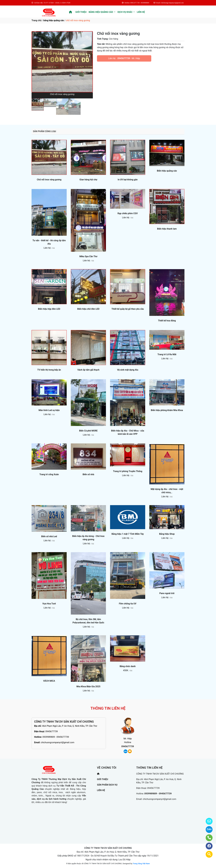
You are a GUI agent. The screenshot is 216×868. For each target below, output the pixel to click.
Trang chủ (36, 20)
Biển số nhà (88, 474)
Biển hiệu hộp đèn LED (49, 309)
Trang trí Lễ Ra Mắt (167, 354)
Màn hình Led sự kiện (49, 410)
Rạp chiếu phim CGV (128, 213)
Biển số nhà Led (49, 536)
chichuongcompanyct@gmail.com (58, 742)
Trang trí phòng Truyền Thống (128, 471)
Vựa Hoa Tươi (49, 604)
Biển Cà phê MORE (88, 431)
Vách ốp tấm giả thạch (88, 370)
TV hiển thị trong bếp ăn (49, 370)
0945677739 (124, 58)
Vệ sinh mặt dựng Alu (128, 370)
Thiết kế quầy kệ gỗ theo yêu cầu (128, 309)
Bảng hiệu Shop (167, 534)
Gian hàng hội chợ (88, 180)
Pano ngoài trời (167, 593)
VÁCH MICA (49, 681)
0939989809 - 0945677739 (56, 737)
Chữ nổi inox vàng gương (49, 180)
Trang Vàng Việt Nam (141, 864)
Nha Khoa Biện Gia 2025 (88, 686)
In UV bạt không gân (128, 180)
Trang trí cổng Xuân (49, 474)
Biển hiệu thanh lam (167, 229)
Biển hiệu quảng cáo (167, 171)
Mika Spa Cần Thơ (88, 256)
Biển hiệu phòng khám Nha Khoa (167, 410)
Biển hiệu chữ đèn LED (88, 309)
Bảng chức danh (128, 666)
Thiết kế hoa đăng (167, 321)
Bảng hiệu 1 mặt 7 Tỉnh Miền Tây (128, 534)
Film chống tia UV (128, 604)
